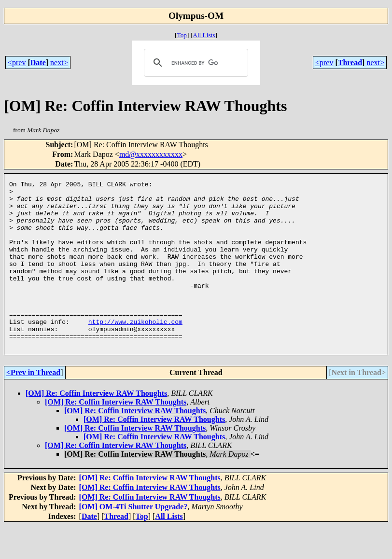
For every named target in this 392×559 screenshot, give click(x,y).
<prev (17, 63)
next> (59, 63)
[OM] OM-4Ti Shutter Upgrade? (133, 540)
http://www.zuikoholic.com (135, 350)
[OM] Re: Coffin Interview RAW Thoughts (96, 426)
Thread (350, 63)
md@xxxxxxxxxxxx (151, 154)
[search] (195, 63)
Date (38, 63)
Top (182, 35)
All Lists (204, 35)
